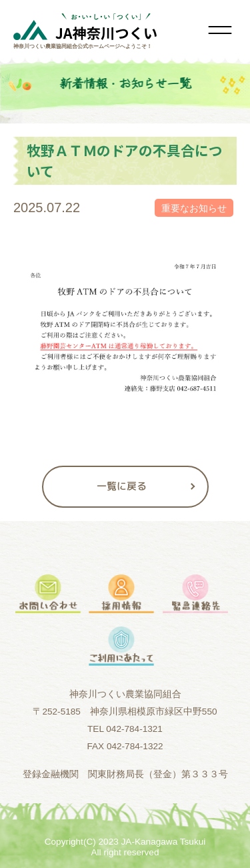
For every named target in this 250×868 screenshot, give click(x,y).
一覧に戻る (122, 486)
